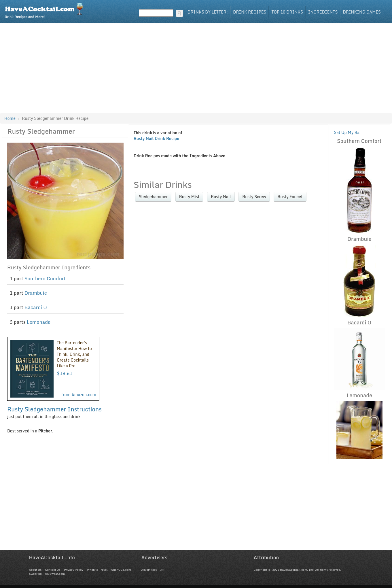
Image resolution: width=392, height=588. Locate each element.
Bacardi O (36, 307)
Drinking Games (362, 12)
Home (10, 118)
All (162, 570)
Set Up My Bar (348, 132)
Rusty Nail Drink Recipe (156, 138)
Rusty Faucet (290, 197)
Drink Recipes (250, 12)
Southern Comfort (45, 278)
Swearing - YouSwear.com (47, 574)
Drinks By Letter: (208, 12)
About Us (35, 570)
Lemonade (39, 322)
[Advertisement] (196, 67)
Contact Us (53, 570)
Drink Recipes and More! (46, 10)
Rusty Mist (189, 197)
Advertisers (149, 570)
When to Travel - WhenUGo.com (109, 570)
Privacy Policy (74, 570)
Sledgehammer (153, 197)
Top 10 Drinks (287, 12)
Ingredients (323, 12)
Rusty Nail (221, 197)
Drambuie (36, 293)
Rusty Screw (254, 197)
